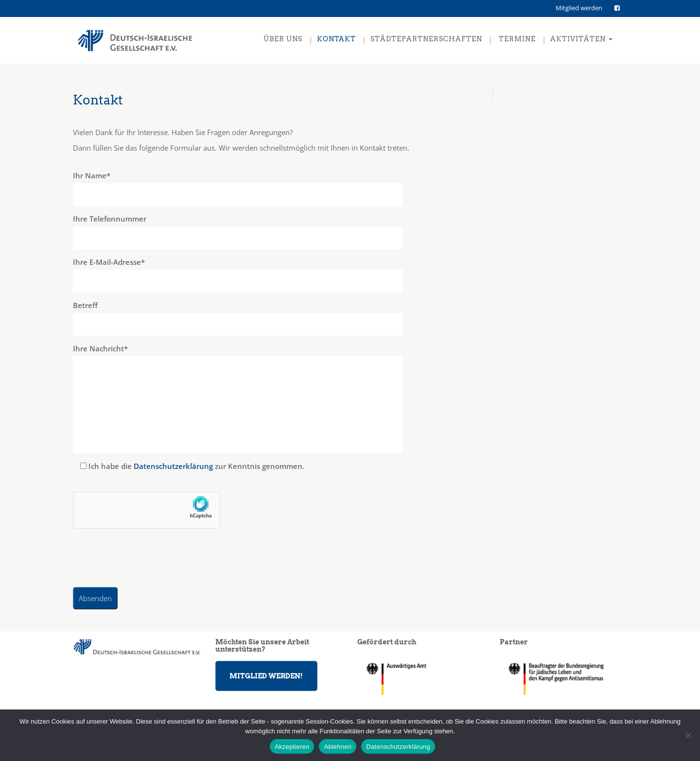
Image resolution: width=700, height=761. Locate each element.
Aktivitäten (581, 39)
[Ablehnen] (688, 735)
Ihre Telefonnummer (279, 232)
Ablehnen (338, 747)
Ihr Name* (279, 188)
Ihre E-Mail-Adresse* (279, 275)
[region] (564, 679)
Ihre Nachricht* (279, 398)
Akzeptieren (292, 747)
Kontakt (336, 39)
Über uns (283, 39)
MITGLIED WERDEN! (266, 676)
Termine (516, 39)
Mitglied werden (579, 8)
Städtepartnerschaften (426, 39)
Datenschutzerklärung (173, 466)
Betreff (279, 318)
